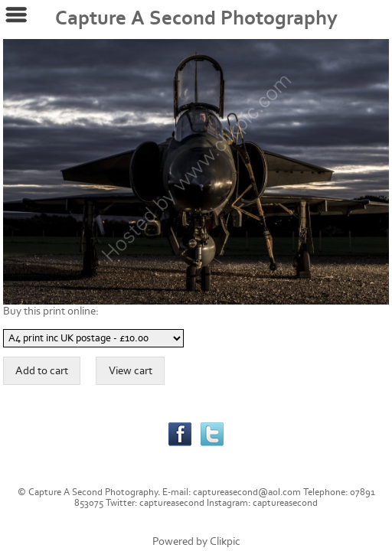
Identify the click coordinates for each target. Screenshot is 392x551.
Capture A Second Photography (196, 18)
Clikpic (225, 541)
